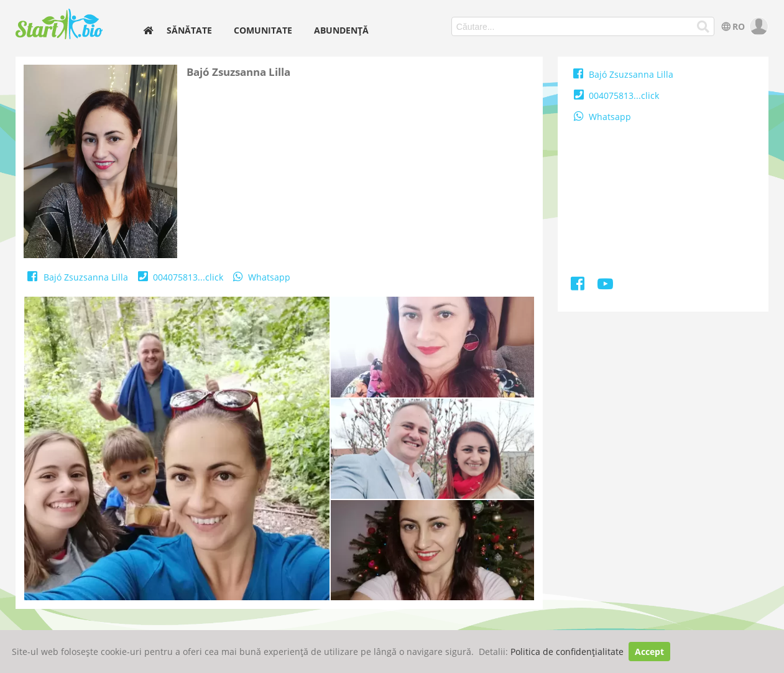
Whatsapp (261, 277)
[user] (758, 26)
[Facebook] (579, 286)
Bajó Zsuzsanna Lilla (77, 277)
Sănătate (189, 30)
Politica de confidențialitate (567, 652)
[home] (149, 30)
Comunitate (263, 30)
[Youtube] (605, 286)
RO (732, 26)
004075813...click (179, 277)
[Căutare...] (703, 27)
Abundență (341, 30)
